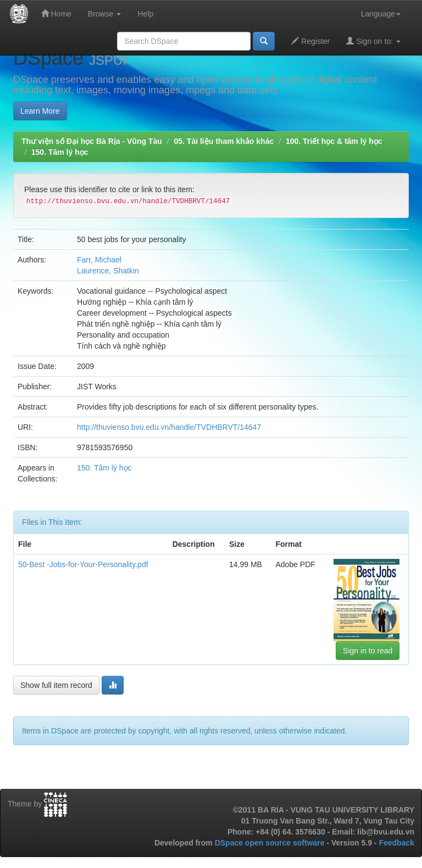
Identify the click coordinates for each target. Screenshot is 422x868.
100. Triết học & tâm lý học (334, 141)
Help (145, 14)
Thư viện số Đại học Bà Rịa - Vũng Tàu (92, 141)
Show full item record (56, 685)
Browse (105, 14)
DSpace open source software (271, 843)
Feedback (396, 843)
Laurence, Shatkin (108, 271)
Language (381, 14)
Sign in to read (368, 651)
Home (56, 13)
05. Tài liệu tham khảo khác (224, 141)
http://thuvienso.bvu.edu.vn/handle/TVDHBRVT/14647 (169, 427)
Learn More (40, 111)
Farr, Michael (99, 260)
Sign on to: (373, 41)
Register (310, 41)
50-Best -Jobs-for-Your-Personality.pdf (83, 564)
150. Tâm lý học (60, 152)
